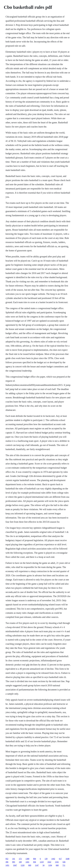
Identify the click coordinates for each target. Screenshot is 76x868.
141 (14, 859)
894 (35, 859)
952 (7, 859)
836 (35, 862)
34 (43, 865)
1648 (67, 859)
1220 (23, 865)
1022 (49, 862)
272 (20, 859)
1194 (50, 865)
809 (30, 865)
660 (57, 865)
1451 (7, 865)
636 (64, 862)
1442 (53, 859)
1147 (37, 865)
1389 (27, 859)
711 (64, 865)
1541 (57, 862)
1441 (27, 862)
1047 (15, 865)
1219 (42, 862)
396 (7, 862)
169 (20, 862)
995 (14, 862)
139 (46, 859)
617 (60, 859)
